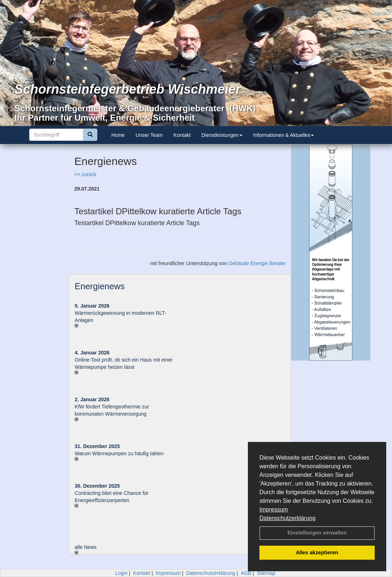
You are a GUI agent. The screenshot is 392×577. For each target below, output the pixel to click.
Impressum (274, 509)
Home (118, 135)
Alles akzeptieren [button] (317, 553)
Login (121, 573)
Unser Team (149, 135)
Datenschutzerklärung (288, 518)
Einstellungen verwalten (317, 533)
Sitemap (266, 573)
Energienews (100, 286)
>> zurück (85, 174)
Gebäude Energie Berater (257, 263)
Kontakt (182, 135)
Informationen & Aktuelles (284, 135)
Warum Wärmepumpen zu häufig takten (119, 453)
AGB (246, 573)
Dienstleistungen (222, 135)
